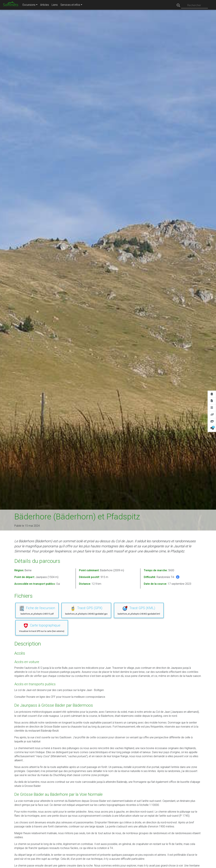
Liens (55, 5)
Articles (45, 5)
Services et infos (70, 5)
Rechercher (194, 5)
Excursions (29, 5)
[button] (178, 577)
